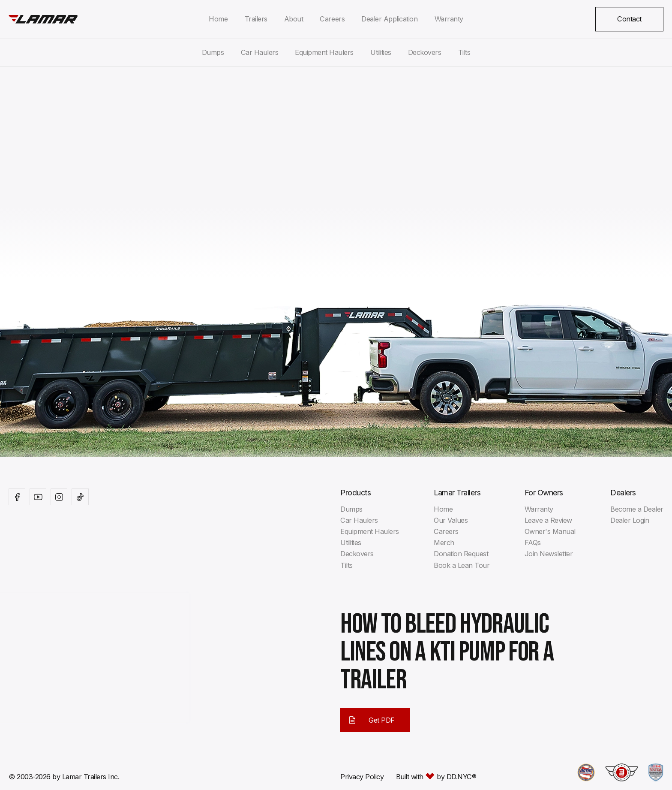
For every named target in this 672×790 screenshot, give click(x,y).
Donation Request (461, 554)
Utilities (381, 52)
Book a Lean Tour (462, 565)
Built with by (436, 777)
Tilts (464, 52)
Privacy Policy (362, 777)
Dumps (213, 52)
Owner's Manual (550, 531)
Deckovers (425, 52)
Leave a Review (548, 520)
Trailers (256, 19)
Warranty (449, 19)
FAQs (533, 543)
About (294, 19)
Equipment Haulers (324, 52)
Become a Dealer (637, 509)
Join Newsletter (549, 554)
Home (218, 19)
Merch (444, 543)
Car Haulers (260, 52)
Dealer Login (630, 520)
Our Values (451, 520)
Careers (332, 19)
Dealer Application (389, 19)
